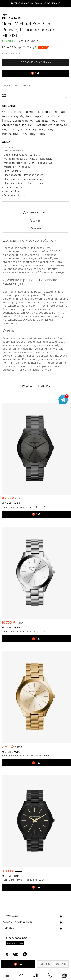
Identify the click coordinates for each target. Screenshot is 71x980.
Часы (10, 147)
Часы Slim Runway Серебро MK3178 (24, 631)
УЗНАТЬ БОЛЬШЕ (52, 3)
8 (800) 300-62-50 (16, 938)
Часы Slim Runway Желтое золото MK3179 (28, 756)
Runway (19, 151)
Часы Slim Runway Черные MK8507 (23, 507)
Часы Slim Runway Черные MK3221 (23, 880)
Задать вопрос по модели (18, 86)
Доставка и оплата (36, 213)
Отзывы (36, 229)
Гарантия (36, 221)
